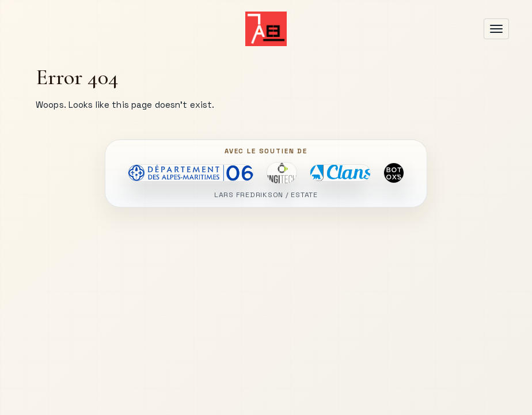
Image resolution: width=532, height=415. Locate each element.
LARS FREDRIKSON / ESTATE (266, 195)
